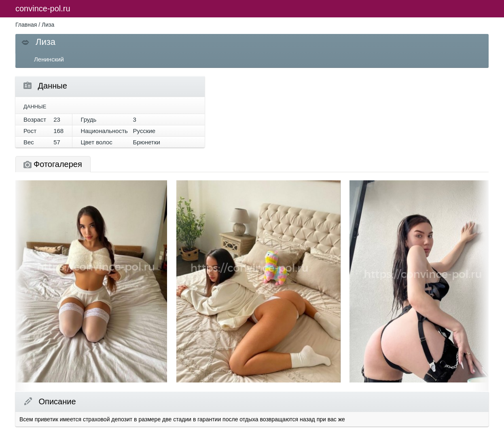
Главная (26, 25)
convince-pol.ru (43, 8)
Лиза (48, 25)
